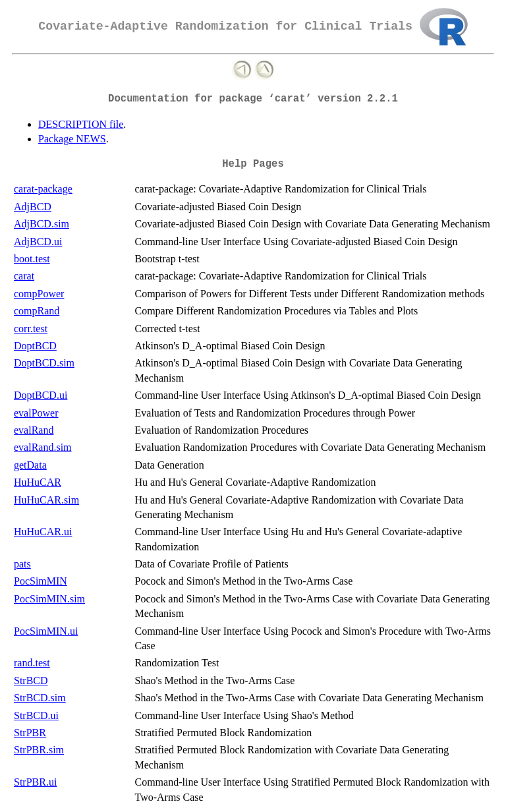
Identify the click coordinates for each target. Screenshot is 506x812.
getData (30, 465)
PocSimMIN (41, 581)
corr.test (31, 329)
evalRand (34, 430)
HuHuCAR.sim (46, 500)
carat (24, 276)
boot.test (32, 259)
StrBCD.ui (36, 715)
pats (22, 564)
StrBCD (31, 681)
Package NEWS (72, 139)
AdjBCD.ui (38, 242)
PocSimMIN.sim (49, 599)
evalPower (36, 413)
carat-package (43, 189)
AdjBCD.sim (42, 224)
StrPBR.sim (39, 750)
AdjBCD (33, 207)
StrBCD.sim (40, 698)
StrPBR (30, 733)
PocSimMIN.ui (46, 631)
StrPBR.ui (35, 782)
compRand (37, 311)
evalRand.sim (43, 447)
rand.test (32, 663)
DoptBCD (35, 346)
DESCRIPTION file (81, 124)
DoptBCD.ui (41, 395)
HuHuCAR (38, 482)
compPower (39, 294)
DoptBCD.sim (44, 363)
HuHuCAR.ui (43, 532)
